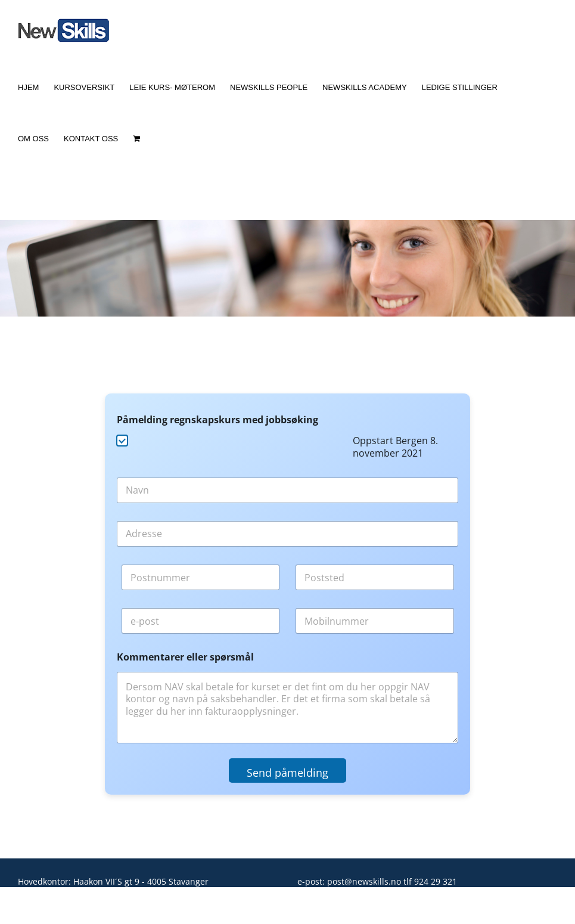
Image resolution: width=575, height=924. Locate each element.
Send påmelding (287, 773)
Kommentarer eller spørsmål (185, 657)
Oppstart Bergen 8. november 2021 (395, 447)
